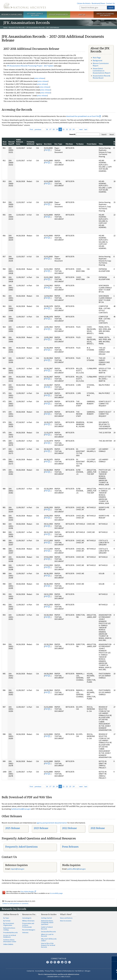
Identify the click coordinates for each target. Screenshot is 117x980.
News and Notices (66, 918)
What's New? (66, 914)
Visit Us (82, 15)
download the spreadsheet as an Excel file (83, 116)
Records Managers (29, 930)
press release (39, 78)
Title (101, 144)
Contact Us (110, 3)
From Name (92, 144)
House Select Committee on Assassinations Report (102, 71)
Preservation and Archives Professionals (28, 925)
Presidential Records (11, 932)
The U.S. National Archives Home (25, 6)
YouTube (62, 962)
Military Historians (28, 921)
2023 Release (41, 828)
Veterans (25, 932)
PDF (46, 150)
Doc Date (48, 144)
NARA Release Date (20, 142)
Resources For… (29, 914)
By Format (7, 921)
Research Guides (49, 914)
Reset (112, 134)
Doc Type (58, 144)
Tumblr (58, 962)
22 (67, 129)
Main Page (97, 58)
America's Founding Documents (105, 15)
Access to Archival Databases (10, 936)
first (31, 129)
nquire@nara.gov (18, 869)
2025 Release (13, 828)
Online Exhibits (8, 944)
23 (70, 129)
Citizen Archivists (84, 3)
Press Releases (70, 847)
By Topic (6, 918)
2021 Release (98, 828)
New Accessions (66, 921)
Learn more (97, 976)
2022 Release (69, 828)
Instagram (55, 962)
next (81, 129)
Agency (39, 144)
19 (57, 129)
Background (97, 60)
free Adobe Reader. (28, 892)
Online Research (11, 914)
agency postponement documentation (52, 823)
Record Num (11, 143)
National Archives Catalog (9, 929)
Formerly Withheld (31, 143)
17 (50, 129)
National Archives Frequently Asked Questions (47, 923)
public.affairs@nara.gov (76, 869)
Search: (72, 134)
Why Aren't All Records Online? (49, 940)
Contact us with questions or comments (15, 903)
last (86, 129)
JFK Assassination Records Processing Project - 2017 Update (30, 66)
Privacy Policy (50, 971)
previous (38, 129)
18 (54, 129)
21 (64, 129)
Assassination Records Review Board (102, 77)
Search (111, 8)
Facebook (48, 962)
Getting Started (47, 918)
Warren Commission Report (101, 64)
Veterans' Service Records (35, 15)
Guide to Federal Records (47, 928)
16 (47, 129)
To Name (80, 144)
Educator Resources (58, 15)
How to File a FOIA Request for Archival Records (48, 945)
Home (5, 27)
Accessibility (40, 971)
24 (73, 129)
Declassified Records (49, 932)
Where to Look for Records (47, 935)
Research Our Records (12, 15)
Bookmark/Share (98, 3)
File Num (69, 144)
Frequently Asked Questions (21, 847)
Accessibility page (56, 893)
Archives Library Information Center (10, 941)
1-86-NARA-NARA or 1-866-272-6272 (59, 977)
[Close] (114, 959)
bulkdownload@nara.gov (21, 809)
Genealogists (27, 918)
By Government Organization (9, 924)
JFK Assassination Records (35, 27)
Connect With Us (59, 958)
